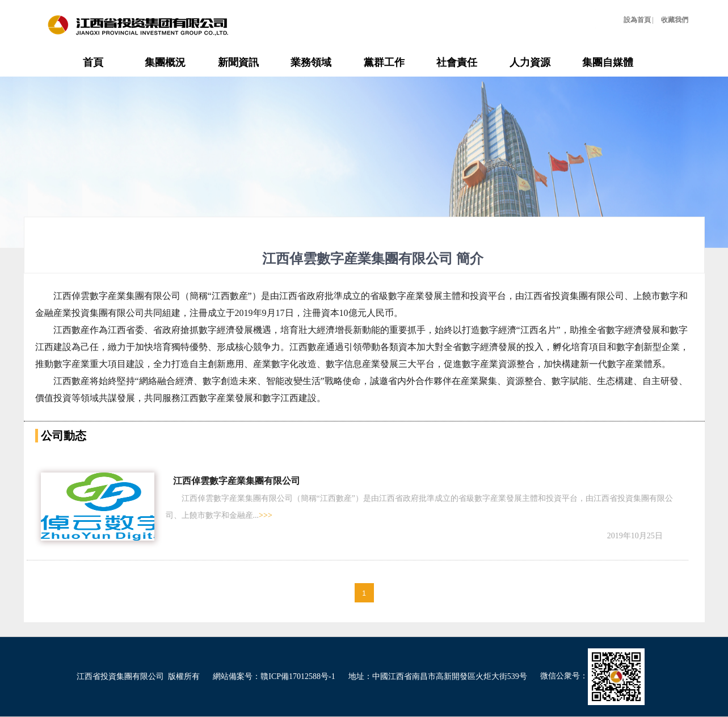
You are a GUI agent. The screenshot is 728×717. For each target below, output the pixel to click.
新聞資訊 (238, 62)
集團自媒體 (608, 62)
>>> (266, 515)
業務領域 (311, 62)
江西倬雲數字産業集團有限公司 (237, 481)
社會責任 (457, 62)
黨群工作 (384, 62)
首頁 (93, 62)
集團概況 (165, 62)
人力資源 (530, 62)
